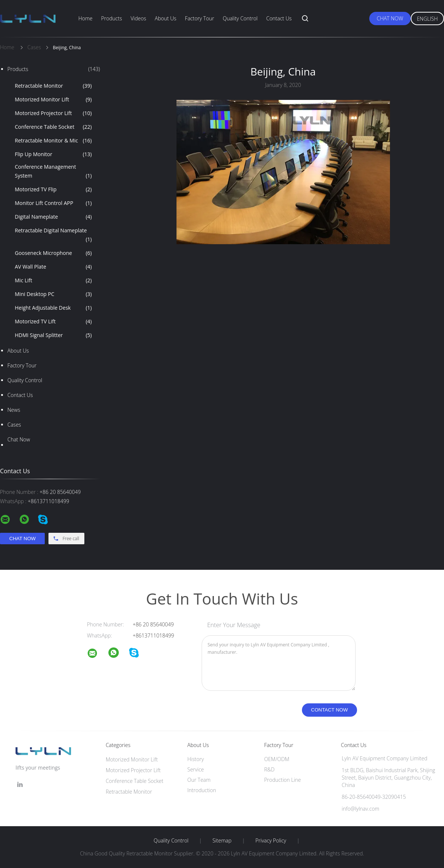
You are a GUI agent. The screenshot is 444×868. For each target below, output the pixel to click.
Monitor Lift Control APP (53, 203)
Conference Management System (53, 172)
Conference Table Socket (53, 127)
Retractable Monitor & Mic (53, 141)
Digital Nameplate (53, 217)
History (196, 759)
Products (111, 18)
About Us (165, 18)
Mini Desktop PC (53, 294)
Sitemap (222, 841)
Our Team (199, 780)
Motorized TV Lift (53, 322)
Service (196, 769)
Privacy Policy (271, 841)
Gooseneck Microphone (53, 253)
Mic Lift (53, 280)
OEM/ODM (277, 759)
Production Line (282, 780)
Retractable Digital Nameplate (53, 235)
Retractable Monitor (53, 86)
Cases (14, 425)
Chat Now (390, 18)
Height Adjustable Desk (53, 308)
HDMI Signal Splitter (53, 335)
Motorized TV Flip (53, 189)
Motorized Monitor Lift (53, 100)
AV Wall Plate (53, 267)
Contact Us (279, 18)
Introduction (202, 790)
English (427, 19)
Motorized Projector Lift (53, 113)
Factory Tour (200, 18)
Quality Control (240, 18)
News (14, 410)
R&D (269, 769)
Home (85, 18)
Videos (138, 18)
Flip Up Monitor (53, 154)
